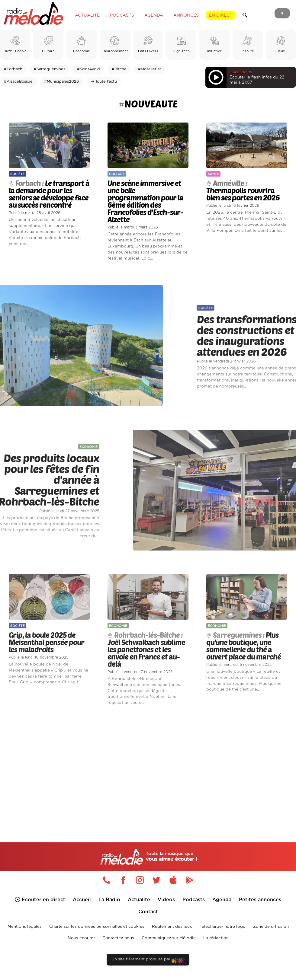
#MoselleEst (150, 69)
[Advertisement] (148, 765)
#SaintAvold (88, 69)
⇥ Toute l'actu (104, 82)
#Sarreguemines (50, 69)
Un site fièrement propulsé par (148, 961)
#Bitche (119, 69)
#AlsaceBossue (18, 82)
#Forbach (13, 69)
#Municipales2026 (61, 82)
